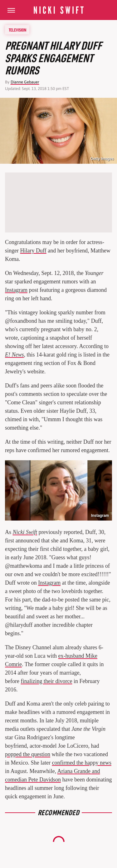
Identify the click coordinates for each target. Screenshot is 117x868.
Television (17, 30)
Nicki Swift (25, 532)
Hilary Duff (33, 251)
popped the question (28, 754)
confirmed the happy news (81, 763)
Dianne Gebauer (25, 82)
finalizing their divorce (46, 681)
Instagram (16, 290)
